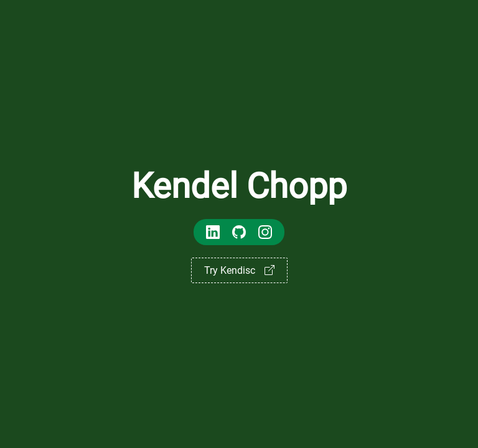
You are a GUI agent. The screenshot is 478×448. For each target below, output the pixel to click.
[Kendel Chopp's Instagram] (265, 233)
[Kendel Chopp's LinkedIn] (213, 233)
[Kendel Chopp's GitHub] (239, 233)
